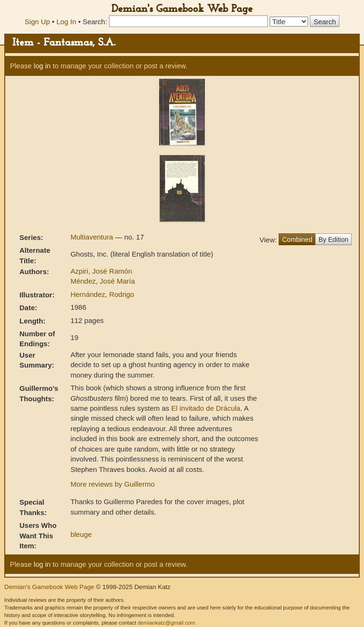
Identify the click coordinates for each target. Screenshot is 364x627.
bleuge (81, 534)
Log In (66, 22)
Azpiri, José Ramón (101, 271)
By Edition (333, 240)
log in (42, 66)
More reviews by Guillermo (113, 484)
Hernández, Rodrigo (102, 294)
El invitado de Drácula (206, 408)
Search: (95, 22)
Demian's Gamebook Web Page (182, 9)
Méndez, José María (103, 281)
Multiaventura (93, 237)
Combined (297, 240)
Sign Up (37, 22)
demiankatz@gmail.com (166, 623)
